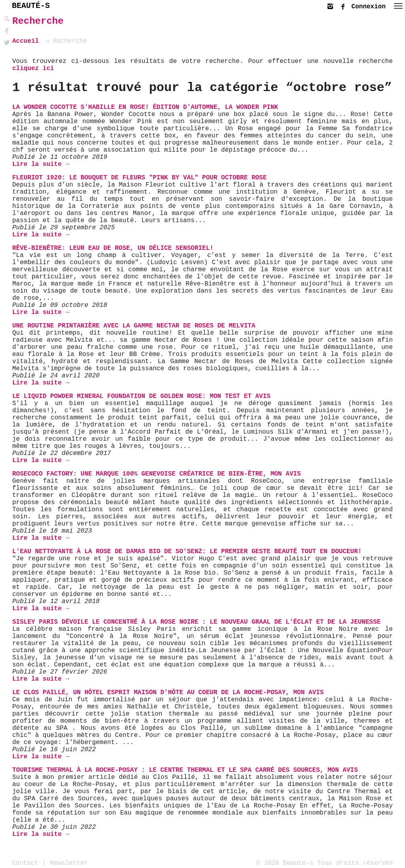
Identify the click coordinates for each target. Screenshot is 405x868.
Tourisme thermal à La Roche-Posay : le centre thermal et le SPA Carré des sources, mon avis (185, 770)
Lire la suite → (41, 164)
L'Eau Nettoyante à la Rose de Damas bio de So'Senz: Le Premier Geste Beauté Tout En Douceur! (187, 552)
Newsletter (69, 863)
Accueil (26, 41)
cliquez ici (33, 69)
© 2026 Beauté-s (285, 863)
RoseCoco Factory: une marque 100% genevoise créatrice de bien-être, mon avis (157, 474)
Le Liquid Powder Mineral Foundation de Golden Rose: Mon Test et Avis (141, 396)
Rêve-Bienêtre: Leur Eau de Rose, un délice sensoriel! (113, 248)
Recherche (38, 21)
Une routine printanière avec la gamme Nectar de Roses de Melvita (134, 326)
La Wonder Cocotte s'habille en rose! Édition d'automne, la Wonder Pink (145, 107)
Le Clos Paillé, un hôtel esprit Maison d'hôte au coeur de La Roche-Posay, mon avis (168, 693)
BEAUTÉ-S (31, 6)
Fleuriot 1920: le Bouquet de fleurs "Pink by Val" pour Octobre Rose (139, 178)
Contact (25, 863)
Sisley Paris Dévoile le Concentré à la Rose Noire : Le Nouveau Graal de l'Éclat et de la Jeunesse (196, 622)
